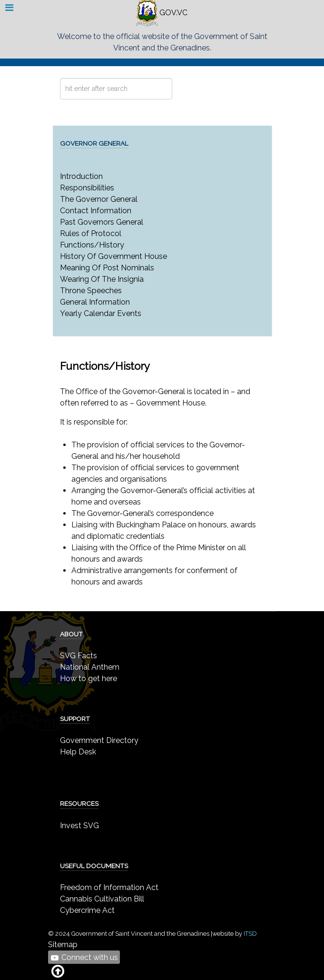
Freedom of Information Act (109, 887)
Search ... (60, 78)
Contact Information (96, 211)
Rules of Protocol (91, 233)
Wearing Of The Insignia (102, 279)
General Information (95, 302)
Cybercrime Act (87, 910)
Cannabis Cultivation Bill (102, 899)
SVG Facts (79, 656)
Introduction (81, 176)
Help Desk (78, 752)
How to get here (88, 678)
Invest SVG (79, 826)
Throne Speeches (91, 291)
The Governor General (99, 199)
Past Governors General (102, 222)
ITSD (250, 934)
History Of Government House (113, 256)
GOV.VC (162, 13)
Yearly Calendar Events (101, 313)
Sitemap (63, 945)
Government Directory (99, 740)
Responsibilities (87, 188)
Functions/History (92, 245)
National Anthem (90, 667)
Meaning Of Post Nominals (107, 268)
